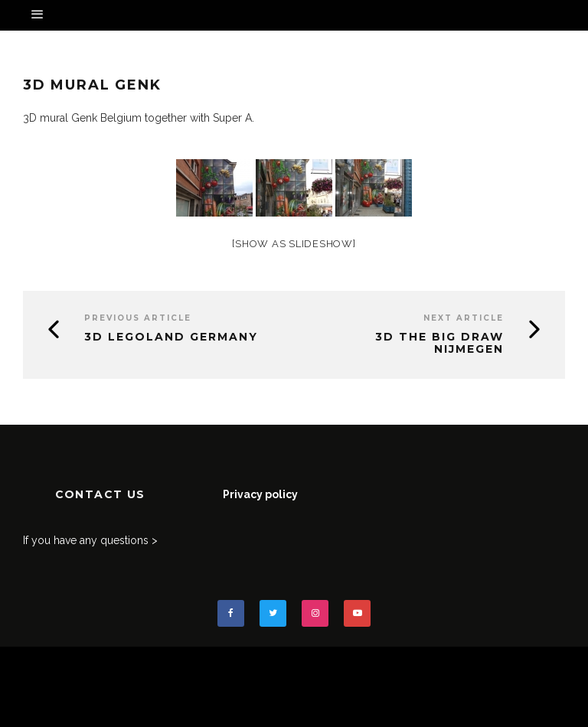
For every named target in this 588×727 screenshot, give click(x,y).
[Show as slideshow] (294, 244)
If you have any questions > (90, 540)
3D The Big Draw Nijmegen (439, 343)
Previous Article (138, 318)
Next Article (464, 318)
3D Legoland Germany (171, 337)
